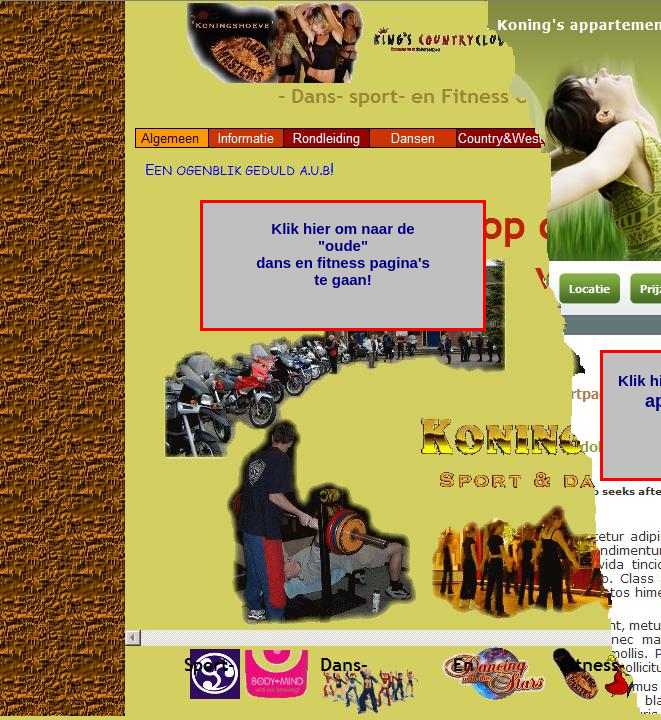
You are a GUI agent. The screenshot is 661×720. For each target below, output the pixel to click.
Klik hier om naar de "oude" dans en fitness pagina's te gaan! (343, 254)
